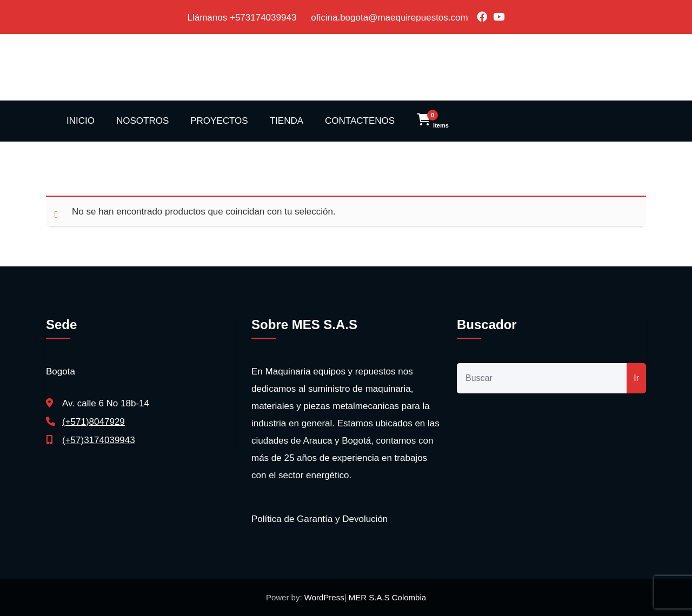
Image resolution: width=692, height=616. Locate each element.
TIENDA (287, 121)
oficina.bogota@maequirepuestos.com (389, 18)
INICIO (81, 121)
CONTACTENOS (360, 121)
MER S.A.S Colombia (387, 597)
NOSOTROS (142, 121)
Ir (636, 378)
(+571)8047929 (94, 422)
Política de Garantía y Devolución (320, 519)
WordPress (324, 597)
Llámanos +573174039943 (244, 18)
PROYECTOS (219, 121)
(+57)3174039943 (99, 440)
